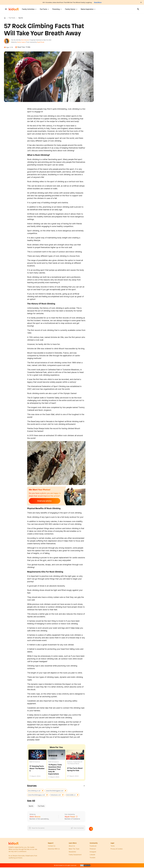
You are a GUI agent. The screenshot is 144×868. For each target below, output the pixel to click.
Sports (31, 807)
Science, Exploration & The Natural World (75, 764)
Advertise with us (54, 850)
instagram (93, 853)
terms (113, 847)
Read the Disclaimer (38, 829)
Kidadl (5, 18)
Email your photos (41, 502)
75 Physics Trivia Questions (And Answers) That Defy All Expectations (55, 770)
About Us (72, 847)
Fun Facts (43, 9)
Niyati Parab (42, 43)
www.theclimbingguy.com (37, 796)
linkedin (92, 856)
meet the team (74, 850)
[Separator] (91, 830)
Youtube (92, 858)
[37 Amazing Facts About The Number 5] (37, 755)
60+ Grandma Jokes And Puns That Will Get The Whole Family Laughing (67, 2)
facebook (93, 847)
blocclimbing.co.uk (34, 792)
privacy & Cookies (117, 850)
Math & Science (35, 763)
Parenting (56, 9)
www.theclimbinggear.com (55, 792)
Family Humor (70, 9)
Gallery (11, 101)
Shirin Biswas (26, 40)
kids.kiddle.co (71, 796)
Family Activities (28, 9)
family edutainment (75, 856)
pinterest (93, 850)
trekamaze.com (56, 796)
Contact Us (52, 847)
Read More (102, 2)
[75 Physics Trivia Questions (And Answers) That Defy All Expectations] (56, 756)
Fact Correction (79, 829)
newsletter (72, 853)
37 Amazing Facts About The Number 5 (37, 769)
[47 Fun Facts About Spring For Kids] (75, 756)
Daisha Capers (22, 43)
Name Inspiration (87, 9)
